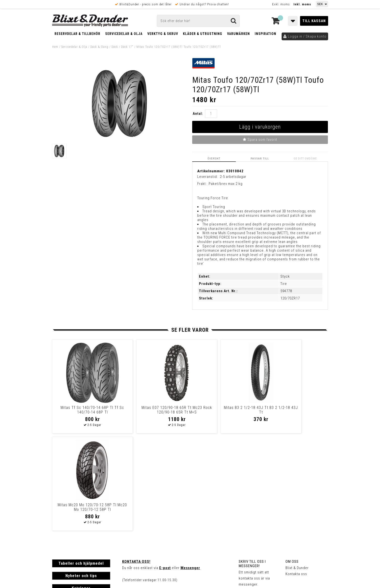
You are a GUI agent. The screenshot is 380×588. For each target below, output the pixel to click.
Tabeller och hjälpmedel (81, 466)
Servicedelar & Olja (124, 34)
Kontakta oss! (136, 464)
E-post (165, 471)
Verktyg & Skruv (163, 34)
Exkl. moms (281, 4)
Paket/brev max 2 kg (226, 184)
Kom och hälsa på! (138, 495)
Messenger (190, 471)
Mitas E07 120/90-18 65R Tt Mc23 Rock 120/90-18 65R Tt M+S (154, 412)
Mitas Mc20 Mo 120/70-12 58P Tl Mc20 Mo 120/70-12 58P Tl (292, 410)
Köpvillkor (60, 525)
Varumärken (238, 34)
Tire (284, 284)
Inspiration (265, 34)
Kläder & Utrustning (203, 34)
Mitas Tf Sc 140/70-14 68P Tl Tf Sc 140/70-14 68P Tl (85, 410)
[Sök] (198, 21)
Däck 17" (127, 47)
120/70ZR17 (290, 298)
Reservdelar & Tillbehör (77, 34)
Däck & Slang (99, 47)
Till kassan (314, 21)
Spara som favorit (260, 140)
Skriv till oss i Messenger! (252, 466)
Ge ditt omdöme (306, 159)
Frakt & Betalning (66, 520)
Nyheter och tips (81, 478)
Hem (55, 47)
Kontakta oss (296, 477)
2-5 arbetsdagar (233, 177)
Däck (115, 47)
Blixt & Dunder (297, 471)
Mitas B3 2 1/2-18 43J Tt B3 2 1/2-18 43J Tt (223, 410)
